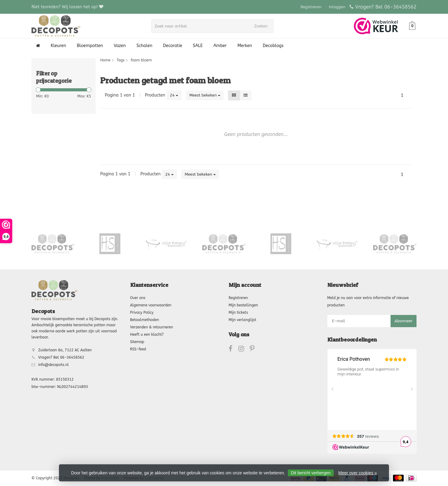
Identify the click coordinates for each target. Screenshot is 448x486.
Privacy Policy (142, 312)
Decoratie (173, 46)
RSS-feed (138, 349)
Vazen (120, 46)
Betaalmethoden (145, 320)
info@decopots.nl (53, 365)
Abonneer (404, 321)
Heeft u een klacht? (147, 334)
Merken (245, 46)
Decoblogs (273, 46)
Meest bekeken (205, 95)
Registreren (311, 7)
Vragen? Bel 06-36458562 (386, 7)
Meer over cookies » (358, 473)
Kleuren (58, 46)
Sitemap (137, 342)
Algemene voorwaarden (151, 305)
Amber (220, 46)
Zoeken (263, 26)
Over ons (138, 298)
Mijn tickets (238, 312)
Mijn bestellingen (243, 305)
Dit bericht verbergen (311, 473)
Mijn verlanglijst (242, 320)
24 (174, 95)
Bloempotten (90, 46)
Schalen (145, 46)
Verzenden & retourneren (152, 327)
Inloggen (337, 7)
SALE (198, 46)
